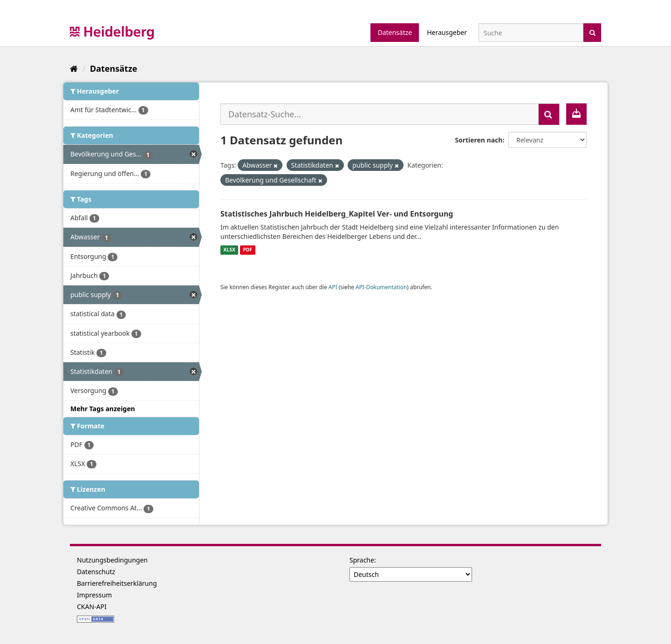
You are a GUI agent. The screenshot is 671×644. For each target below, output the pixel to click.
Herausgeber (447, 32)
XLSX (229, 250)
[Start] (74, 68)
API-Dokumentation (381, 287)
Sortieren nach (479, 140)
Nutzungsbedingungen (112, 560)
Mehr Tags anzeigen (103, 409)
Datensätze (395, 32)
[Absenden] (592, 32)
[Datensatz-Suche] (531, 33)
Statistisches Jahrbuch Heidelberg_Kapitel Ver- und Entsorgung (337, 214)
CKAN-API (92, 607)
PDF (247, 250)
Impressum (94, 595)
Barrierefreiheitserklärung (117, 583)
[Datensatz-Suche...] (380, 114)
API (333, 287)
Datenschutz (96, 572)
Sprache (362, 560)
